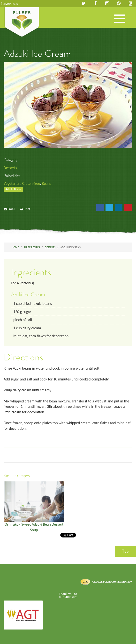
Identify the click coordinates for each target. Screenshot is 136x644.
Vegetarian (12, 183)
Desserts (10, 168)
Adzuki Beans (13, 189)
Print (27, 209)
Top (125, 551)
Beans (47, 183)
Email (11, 209)
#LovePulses (9, 4)
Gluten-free (31, 183)
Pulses (22, 22)
